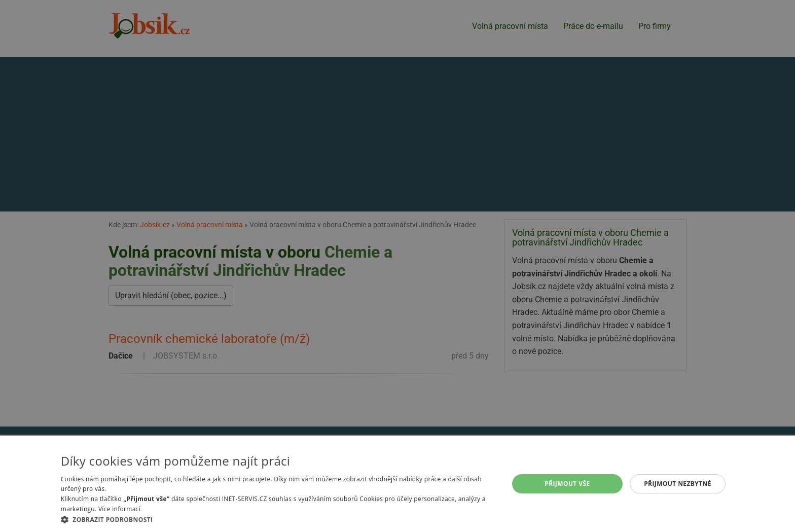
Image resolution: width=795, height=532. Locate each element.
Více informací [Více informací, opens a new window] (119, 509)
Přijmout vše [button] (567, 484)
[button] (278, 519)
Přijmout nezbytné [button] (678, 484)
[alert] (397, 266)
